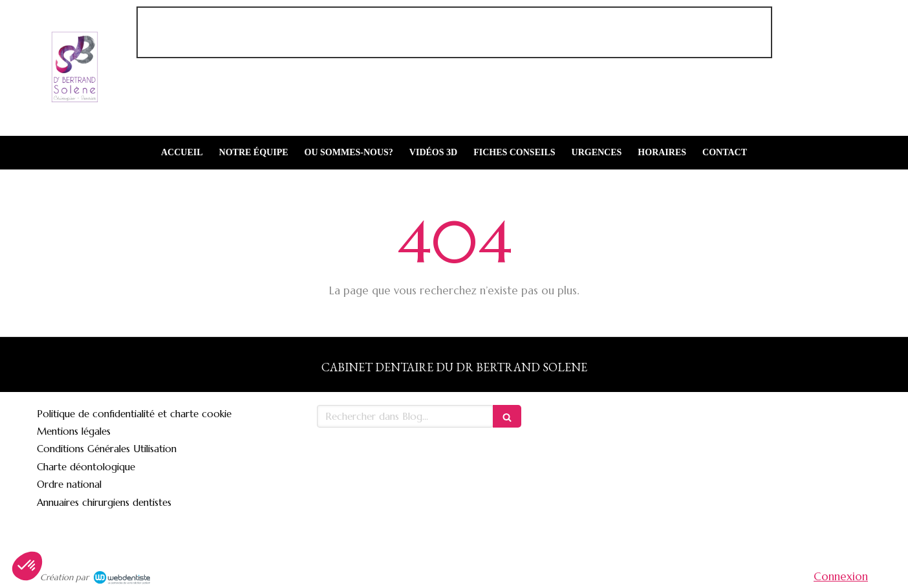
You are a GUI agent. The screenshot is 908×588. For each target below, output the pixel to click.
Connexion (841, 576)
